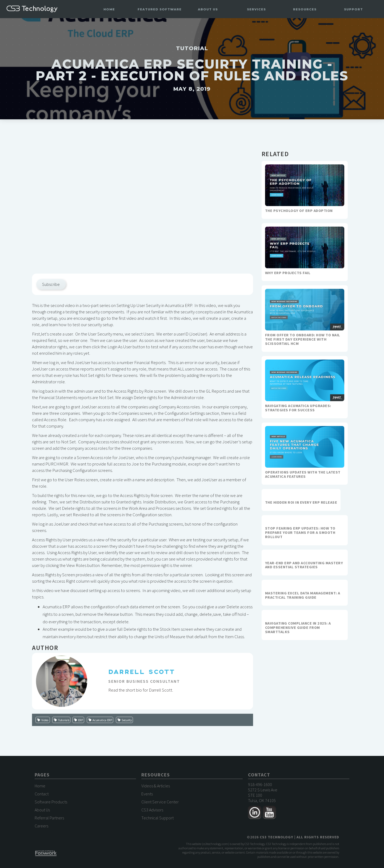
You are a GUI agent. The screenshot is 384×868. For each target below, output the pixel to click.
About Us (42, 811)
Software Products (51, 803)
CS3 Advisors (152, 811)
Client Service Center (160, 803)
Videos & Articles (156, 787)
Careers (41, 827)
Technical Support (157, 819)
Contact (42, 795)
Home (109, 9)
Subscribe (51, 284)
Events (147, 795)
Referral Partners (49, 819)
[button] (159, 9)
